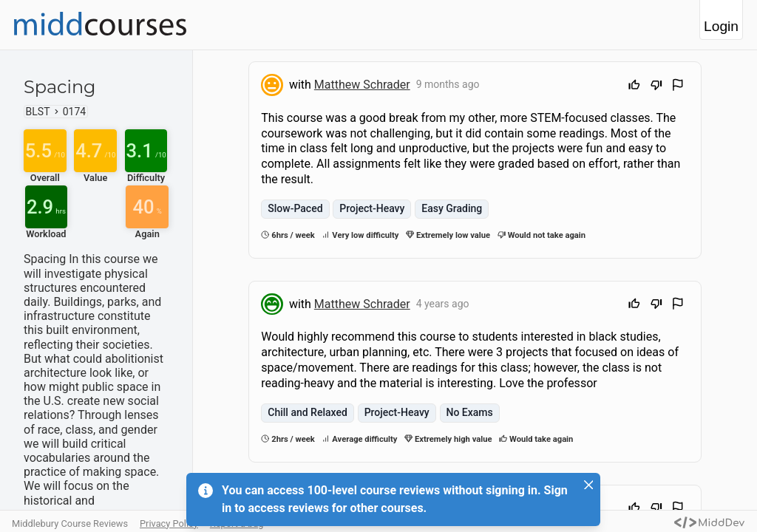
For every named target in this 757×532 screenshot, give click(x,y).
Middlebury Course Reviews (70, 524)
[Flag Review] (678, 87)
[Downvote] (656, 87)
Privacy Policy (169, 524)
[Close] (588, 485)
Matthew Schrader (362, 85)
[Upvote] (634, 87)
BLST (38, 112)
